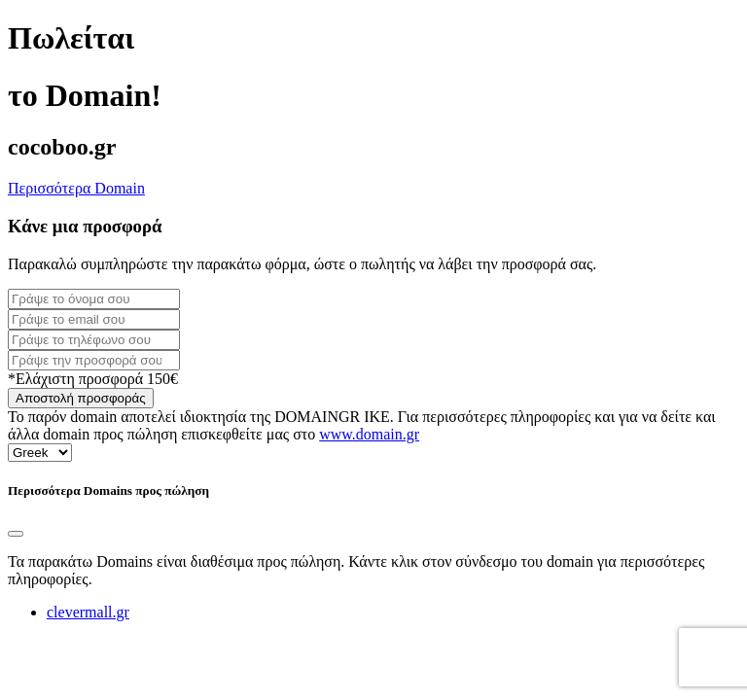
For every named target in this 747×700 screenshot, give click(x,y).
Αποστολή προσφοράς (81, 398)
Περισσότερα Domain (76, 188)
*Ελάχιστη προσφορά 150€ (93, 379)
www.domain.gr (369, 434)
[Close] (16, 534)
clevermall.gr (88, 612)
